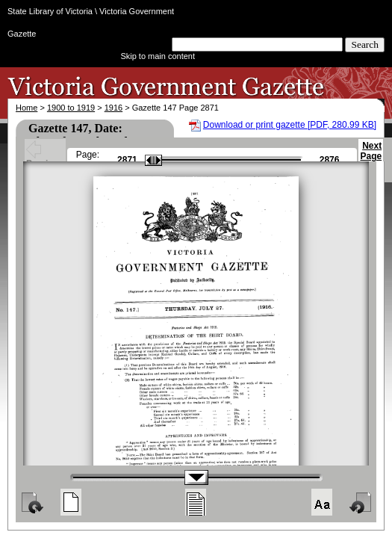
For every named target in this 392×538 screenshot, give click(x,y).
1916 (113, 108)
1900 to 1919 (71, 108)
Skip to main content (158, 56)
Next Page (371, 158)
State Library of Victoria (50, 11)
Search (365, 44)
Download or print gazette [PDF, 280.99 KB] (290, 125)
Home (27, 108)
